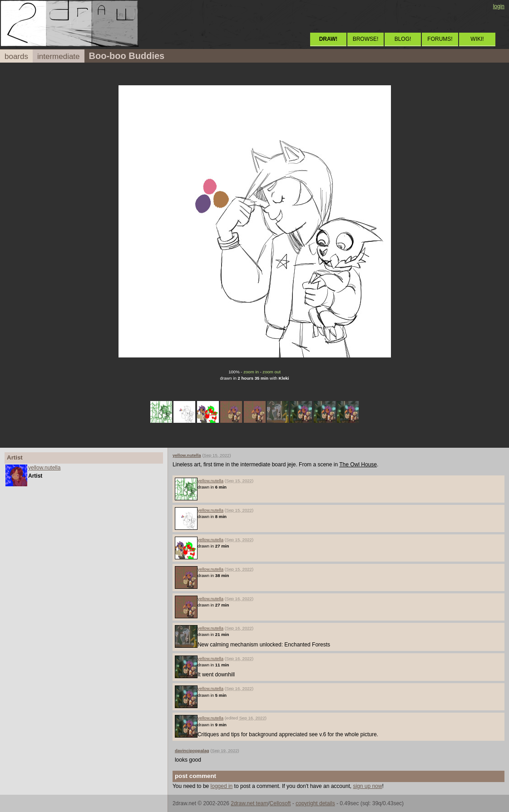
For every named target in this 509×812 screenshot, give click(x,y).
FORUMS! (440, 39)
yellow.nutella (44, 468)
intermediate (59, 56)
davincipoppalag (192, 751)
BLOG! (403, 39)
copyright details (315, 803)
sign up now (367, 786)
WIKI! (477, 39)
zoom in (251, 372)
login (499, 6)
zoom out (271, 372)
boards (16, 56)
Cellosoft (280, 803)
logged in (222, 786)
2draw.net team (249, 803)
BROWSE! (366, 39)
